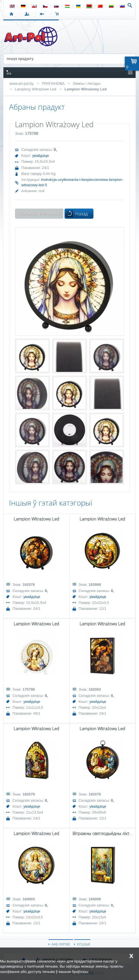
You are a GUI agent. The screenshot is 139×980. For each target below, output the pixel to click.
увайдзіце (41, 156)
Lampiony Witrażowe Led (36, 89)
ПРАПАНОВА (53, 84)
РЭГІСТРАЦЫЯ (43, 14)
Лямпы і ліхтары (87, 84)
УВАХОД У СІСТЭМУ (28, 14)
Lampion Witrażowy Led (86, 89)
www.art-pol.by (22, 84)
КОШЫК (58, 14)
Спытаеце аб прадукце (39, 214)
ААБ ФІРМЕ (61, 944)
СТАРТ (13, 14)
